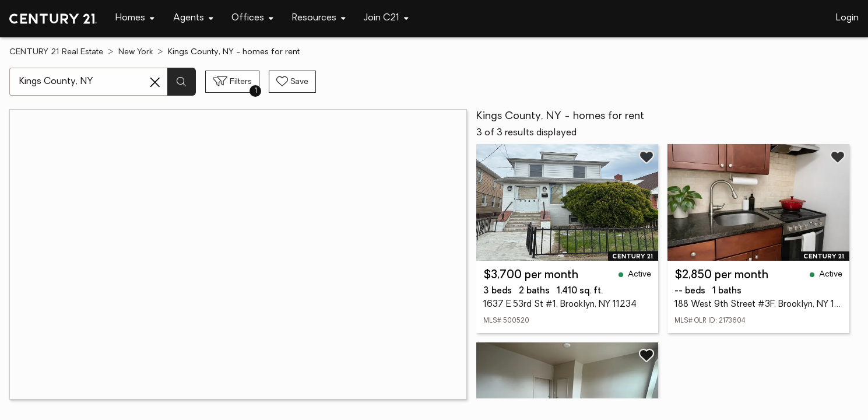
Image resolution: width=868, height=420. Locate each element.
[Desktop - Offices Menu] (252, 18)
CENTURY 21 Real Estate (56, 52)
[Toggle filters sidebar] (232, 82)
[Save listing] (646, 157)
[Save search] (292, 82)
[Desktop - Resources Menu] (319, 18)
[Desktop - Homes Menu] (135, 18)
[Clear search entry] (155, 82)
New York (136, 52)
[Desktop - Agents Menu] (193, 18)
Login (847, 18)
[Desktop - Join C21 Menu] (386, 18)
